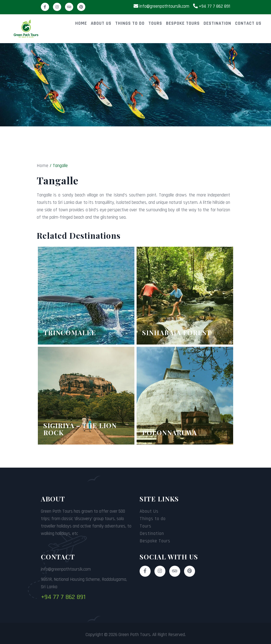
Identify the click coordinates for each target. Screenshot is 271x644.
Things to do (130, 23)
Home (81, 23)
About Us (101, 23)
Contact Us (248, 23)
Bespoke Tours (183, 23)
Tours (155, 23)
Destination (217, 23)
